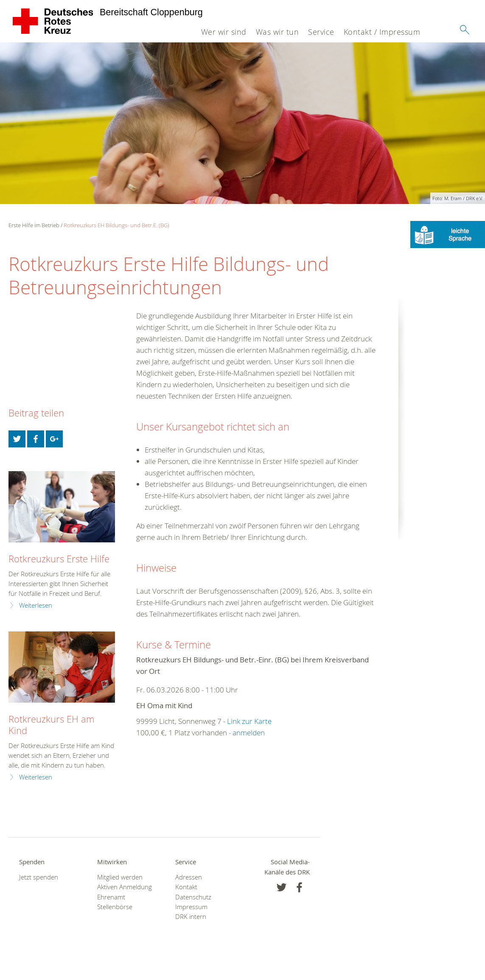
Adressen (189, 877)
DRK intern (191, 917)
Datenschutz (193, 897)
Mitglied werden (120, 877)
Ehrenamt (111, 897)
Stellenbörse (115, 907)
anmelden (249, 733)
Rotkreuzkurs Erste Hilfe (59, 559)
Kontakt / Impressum (382, 32)
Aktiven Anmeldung (125, 887)
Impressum (191, 907)
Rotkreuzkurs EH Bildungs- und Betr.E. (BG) (116, 225)
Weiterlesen (36, 605)
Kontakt (186, 887)
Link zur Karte (249, 721)
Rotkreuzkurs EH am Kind (51, 725)
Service (321, 32)
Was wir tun (278, 32)
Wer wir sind (224, 32)
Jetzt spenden (39, 877)
